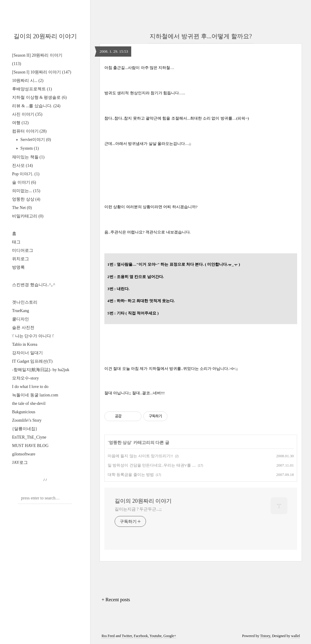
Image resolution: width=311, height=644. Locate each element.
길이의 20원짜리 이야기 (45, 36)
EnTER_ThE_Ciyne (29, 437)
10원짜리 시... (28, 81)
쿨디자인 (21, 319)
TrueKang (21, 311)
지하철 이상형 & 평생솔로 (39, 97)
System (29, 148)
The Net (22, 208)
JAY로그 (20, 463)
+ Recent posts (116, 600)
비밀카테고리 (28, 216)
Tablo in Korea (25, 344)
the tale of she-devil (29, 403)
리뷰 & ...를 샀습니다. (36, 106)
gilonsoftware (24, 454)
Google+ (170, 636)
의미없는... (26, 191)
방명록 (18, 267)
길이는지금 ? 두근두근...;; (138, 509)
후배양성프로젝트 (32, 89)
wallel (295, 636)
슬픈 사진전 (23, 328)
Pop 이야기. (26, 174)
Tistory (265, 636)
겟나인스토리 (25, 302)
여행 (20, 123)
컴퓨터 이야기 (29, 131)
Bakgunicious (24, 412)
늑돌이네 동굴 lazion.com (35, 395)
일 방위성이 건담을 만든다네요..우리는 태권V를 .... (152, 465)
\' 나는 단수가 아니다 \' (33, 336)
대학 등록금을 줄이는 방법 (131, 475)
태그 (16, 242)
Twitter (127, 636)
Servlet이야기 (35, 140)
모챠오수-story (25, 378)
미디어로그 (23, 250)
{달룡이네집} (25, 429)
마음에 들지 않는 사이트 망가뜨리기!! (140, 456)
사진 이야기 (27, 114)
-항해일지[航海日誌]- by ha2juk (41, 370)
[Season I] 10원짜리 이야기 (42, 72)
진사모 (22, 166)
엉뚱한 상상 (26, 199)
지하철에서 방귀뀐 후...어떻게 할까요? (201, 36)
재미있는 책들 (28, 157)
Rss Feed (108, 636)
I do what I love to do (30, 387)
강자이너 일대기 (27, 353)
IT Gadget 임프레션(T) (32, 361)
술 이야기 (24, 182)
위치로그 (21, 259)
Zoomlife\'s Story (27, 420)
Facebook (141, 636)
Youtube (156, 636)
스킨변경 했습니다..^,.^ (34, 285)
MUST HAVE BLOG (30, 446)
